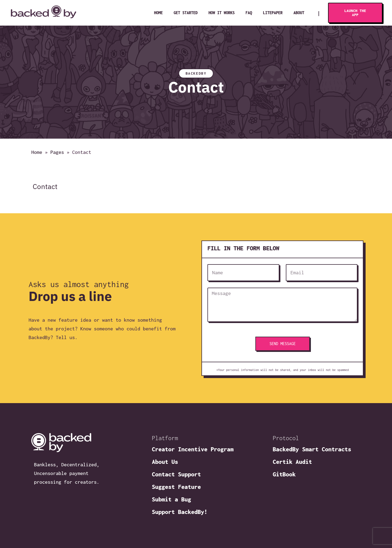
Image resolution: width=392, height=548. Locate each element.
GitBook (284, 474)
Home (158, 13)
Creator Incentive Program (193, 449)
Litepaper (273, 13)
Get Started (186, 13)
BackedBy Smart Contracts (312, 449)
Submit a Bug (171, 499)
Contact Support (176, 474)
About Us (165, 462)
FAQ (249, 13)
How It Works (222, 13)
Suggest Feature (176, 487)
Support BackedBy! (180, 512)
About (299, 13)
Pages (57, 152)
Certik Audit (292, 462)
